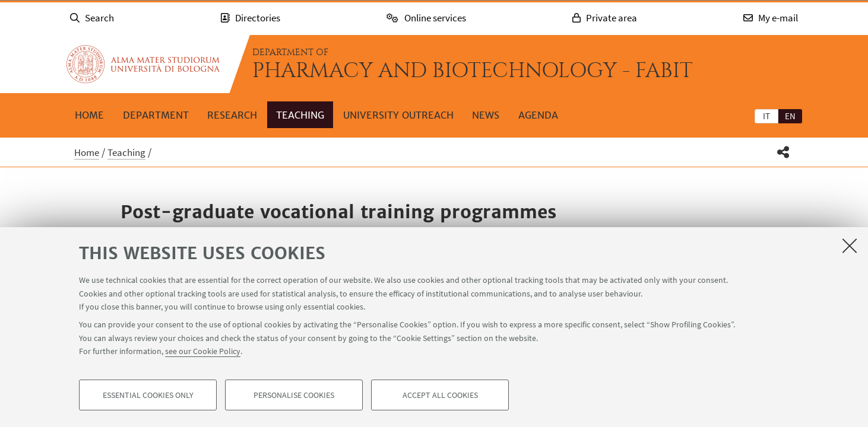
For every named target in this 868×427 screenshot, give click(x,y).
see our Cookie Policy (203, 351)
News (486, 115)
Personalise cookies (294, 395)
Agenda (538, 115)
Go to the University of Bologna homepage (143, 64)
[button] (783, 152)
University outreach (398, 115)
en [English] (790, 116)
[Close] (850, 246)
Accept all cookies (440, 395)
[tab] (766, 116)
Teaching (300, 115)
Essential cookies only (148, 395)
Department (156, 115)
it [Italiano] (766, 116)
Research (232, 115)
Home (89, 115)
